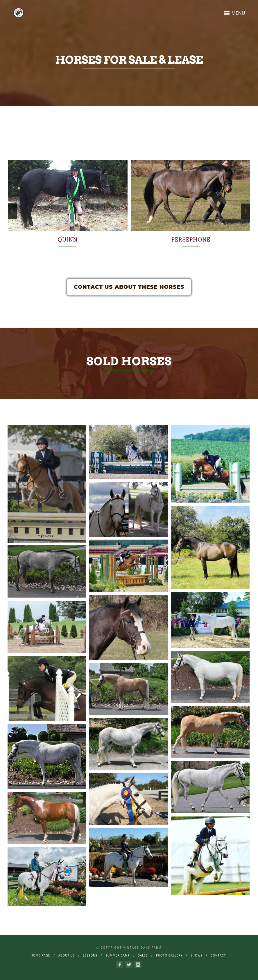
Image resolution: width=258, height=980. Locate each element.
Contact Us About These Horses (129, 287)
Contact (218, 955)
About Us (66, 955)
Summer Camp (118, 955)
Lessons (90, 955)
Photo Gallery (169, 955)
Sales (143, 955)
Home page (40, 955)
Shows (196, 955)
